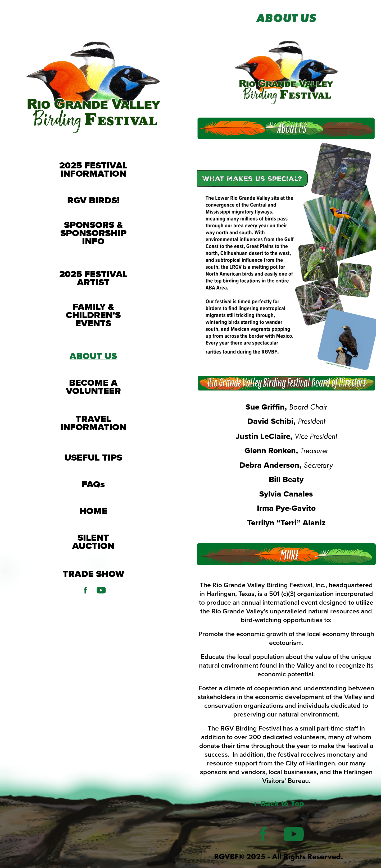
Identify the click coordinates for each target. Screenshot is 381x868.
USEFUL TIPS (93, 457)
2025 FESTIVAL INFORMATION (93, 169)
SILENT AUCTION (93, 542)
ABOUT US (93, 356)
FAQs (93, 484)
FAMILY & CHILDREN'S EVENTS (93, 315)
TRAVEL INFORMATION (93, 423)
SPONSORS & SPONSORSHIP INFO (93, 233)
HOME (93, 511)
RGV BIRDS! (93, 200)
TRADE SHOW (93, 574)
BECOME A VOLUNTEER (93, 387)
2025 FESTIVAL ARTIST (93, 278)
